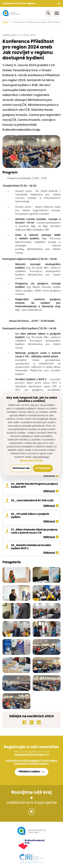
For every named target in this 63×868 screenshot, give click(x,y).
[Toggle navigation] (57, 13)
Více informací (41, 457)
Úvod (5, 22)
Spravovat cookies (31, 461)
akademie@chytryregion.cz (32, 755)
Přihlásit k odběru (29, 772)
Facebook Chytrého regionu (32, 764)
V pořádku (43, 468)
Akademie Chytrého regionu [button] (19, 3)
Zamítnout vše (21, 468)
